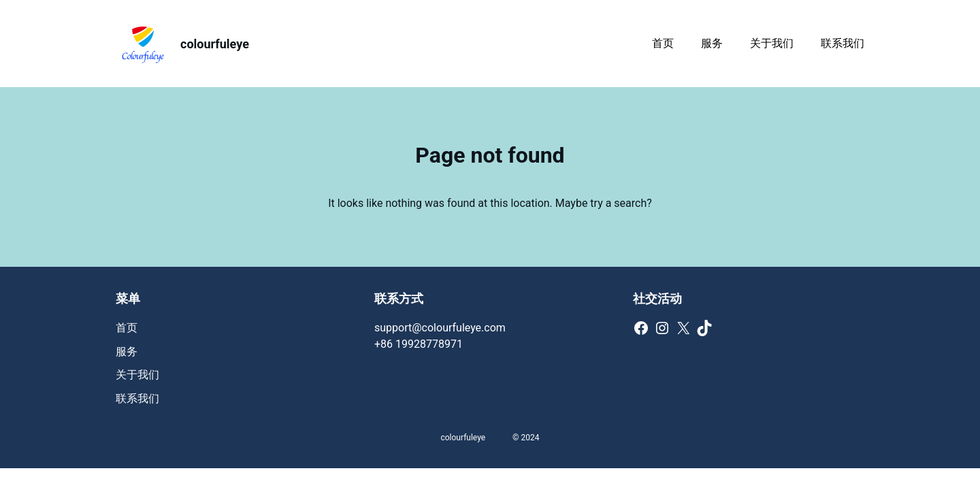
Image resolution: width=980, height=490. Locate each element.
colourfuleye (215, 44)
